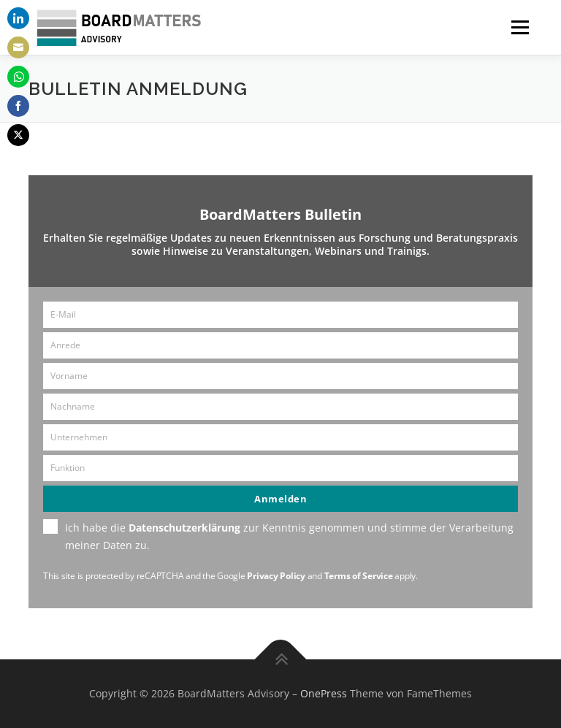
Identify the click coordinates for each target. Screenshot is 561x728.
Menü (520, 27)
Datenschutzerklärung (184, 528)
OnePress (324, 693)
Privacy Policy (276, 576)
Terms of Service (359, 576)
